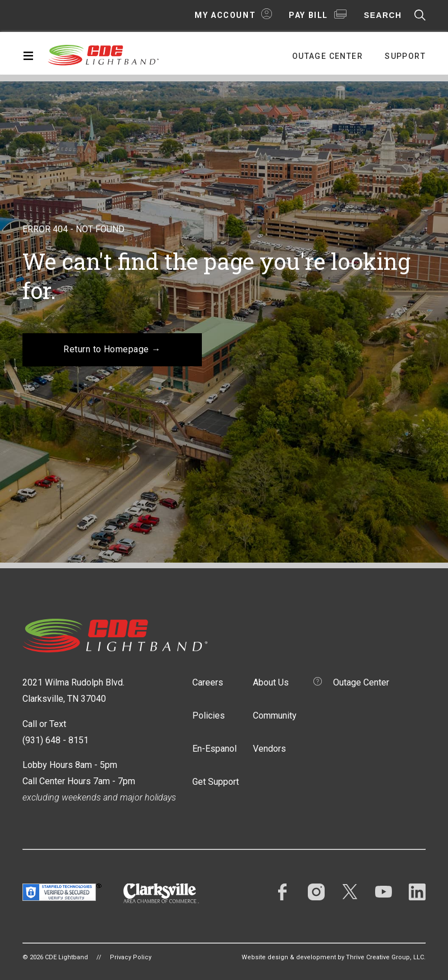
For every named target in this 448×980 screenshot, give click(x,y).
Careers (208, 682)
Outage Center (327, 56)
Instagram (316, 892)
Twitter (350, 892)
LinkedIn (417, 892)
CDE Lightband (104, 54)
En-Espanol (214, 749)
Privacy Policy (131, 957)
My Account (225, 15)
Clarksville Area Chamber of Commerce (161, 893)
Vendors (269, 749)
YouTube (384, 892)
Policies (209, 716)
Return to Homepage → (112, 349)
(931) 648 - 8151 (56, 740)
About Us (271, 682)
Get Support (216, 782)
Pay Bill (308, 15)
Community (275, 716)
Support (405, 56)
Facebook (283, 892)
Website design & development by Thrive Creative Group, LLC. (334, 957)
